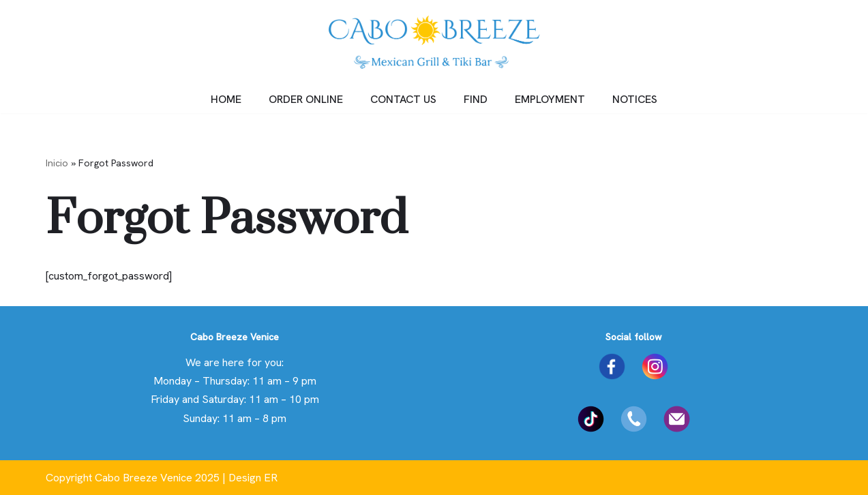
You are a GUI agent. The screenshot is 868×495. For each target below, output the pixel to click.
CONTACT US (403, 99)
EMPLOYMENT (550, 99)
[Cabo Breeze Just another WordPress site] (434, 42)
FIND (476, 99)
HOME (226, 99)
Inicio (57, 163)
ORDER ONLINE (306, 99)
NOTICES (635, 99)
